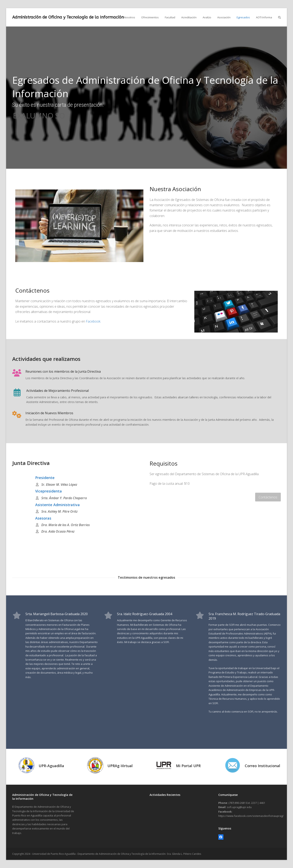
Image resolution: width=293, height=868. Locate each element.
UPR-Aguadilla (51, 766)
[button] (279, 17)
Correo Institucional (262, 766)
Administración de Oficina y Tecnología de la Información (68, 17)
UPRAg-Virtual (120, 766)
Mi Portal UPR (188, 766)
